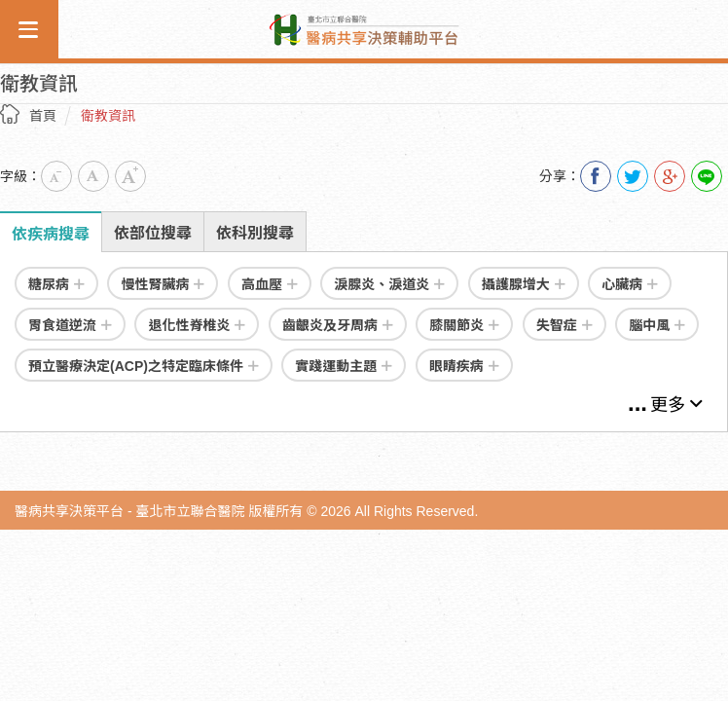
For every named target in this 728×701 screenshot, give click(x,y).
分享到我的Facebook (596, 176)
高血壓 (270, 284)
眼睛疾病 (464, 366)
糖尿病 (56, 284)
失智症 (564, 325)
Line (707, 176)
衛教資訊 (108, 116)
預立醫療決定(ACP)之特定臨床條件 (144, 366)
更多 (676, 405)
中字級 (93, 176)
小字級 (56, 176)
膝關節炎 (464, 325)
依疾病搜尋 (51, 234)
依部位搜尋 (153, 233)
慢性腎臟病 (163, 284)
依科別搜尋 (255, 233)
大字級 (130, 176)
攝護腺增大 (524, 284)
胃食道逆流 (70, 325)
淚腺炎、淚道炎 (389, 284)
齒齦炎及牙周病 (338, 325)
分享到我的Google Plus (670, 176)
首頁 (43, 116)
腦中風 (657, 325)
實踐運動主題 (344, 366)
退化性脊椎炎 (197, 325)
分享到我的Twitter (633, 176)
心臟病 (630, 284)
